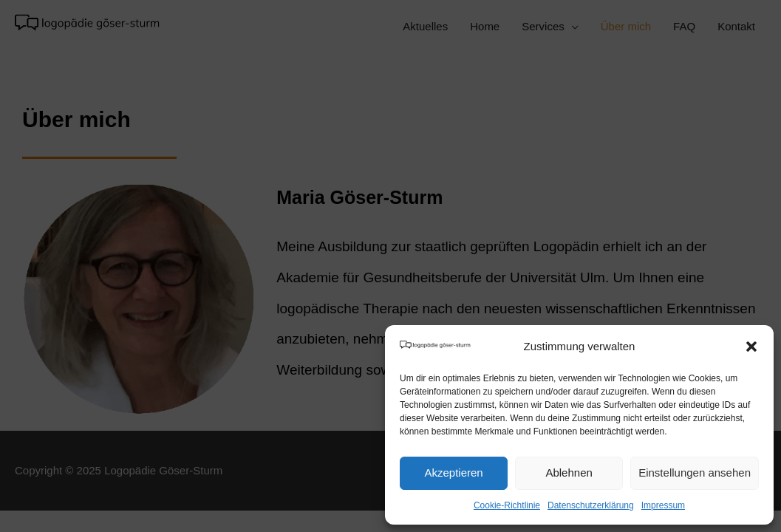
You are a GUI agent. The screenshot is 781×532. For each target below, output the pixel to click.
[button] (751, 347)
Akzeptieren (453, 473)
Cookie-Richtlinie (507, 505)
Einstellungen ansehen (695, 473)
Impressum (663, 505)
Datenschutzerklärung (591, 505)
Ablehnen (569, 473)
